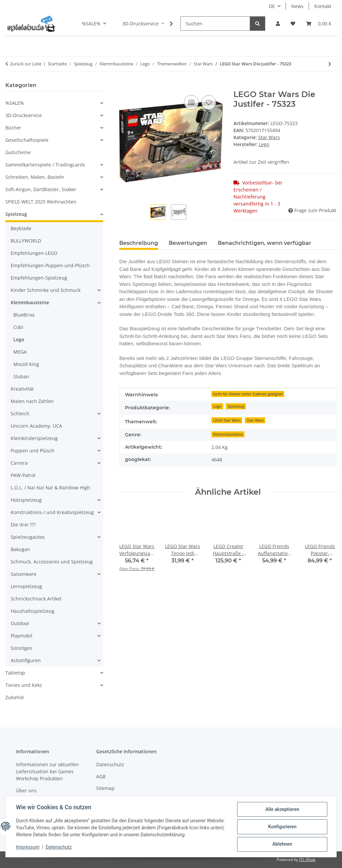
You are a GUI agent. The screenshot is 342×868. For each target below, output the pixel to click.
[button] (278, 24)
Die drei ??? (23, 525)
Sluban (21, 376)
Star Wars (269, 137)
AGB (101, 776)
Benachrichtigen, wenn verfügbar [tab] (265, 243)
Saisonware (24, 574)
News (297, 6)
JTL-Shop (307, 859)
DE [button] (272, 6)
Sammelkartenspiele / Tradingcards (45, 165)
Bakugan (20, 549)
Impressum (28, 847)
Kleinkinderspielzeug (34, 438)
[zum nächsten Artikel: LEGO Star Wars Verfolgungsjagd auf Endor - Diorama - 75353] (330, 64)
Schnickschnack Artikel (36, 599)
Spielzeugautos (28, 537)
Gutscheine (18, 152)
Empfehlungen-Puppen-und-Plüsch (50, 265)
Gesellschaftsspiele (27, 140)
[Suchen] (215, 24)
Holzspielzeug (26, 500)
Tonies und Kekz (24, 685)
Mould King (26, 364)
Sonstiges (21, 648)
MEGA (20, 352)
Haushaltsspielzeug (33, 611)
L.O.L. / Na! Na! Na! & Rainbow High (50, 488)
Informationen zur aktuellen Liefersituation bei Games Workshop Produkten (47, 771)
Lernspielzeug (26, 586)
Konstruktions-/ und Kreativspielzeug (52, 512)
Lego (217, 406)
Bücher (13, 128)
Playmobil (22, 636)
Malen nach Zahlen (32, 401)
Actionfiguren (26, 660)
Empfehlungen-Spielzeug (39, 278)
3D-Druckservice (24, 115)
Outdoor (20, 623)
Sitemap (105, 788)
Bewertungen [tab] (188, 243)
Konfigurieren (282, 827)
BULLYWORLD (26, 241)
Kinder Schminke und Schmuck (46, 290)
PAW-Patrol (23, 475)
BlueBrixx (24, 315)
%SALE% (15, 103)
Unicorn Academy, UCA (36, 426)
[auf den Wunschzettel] (209, 102)
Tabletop (15, 673)
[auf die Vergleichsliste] (191, 102)
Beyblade (21, 228)
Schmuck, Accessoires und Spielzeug (52, 562)
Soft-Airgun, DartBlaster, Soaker (41, 189)
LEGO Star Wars (227, 420)
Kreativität (22, 389)
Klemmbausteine (228, 434)
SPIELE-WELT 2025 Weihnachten (41, 202)
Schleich (20, 413)
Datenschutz (59, 847)
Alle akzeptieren (282, 810)
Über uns (26, 790)
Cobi (18, 327)
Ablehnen (282, 844)
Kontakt (323, 6)
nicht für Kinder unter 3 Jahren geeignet (248, 394)
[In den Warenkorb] (125, 86)
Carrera (19, 463)
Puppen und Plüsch (33, 451)
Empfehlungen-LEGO (34, 253)
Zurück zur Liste (26, 64)
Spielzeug (236, 406)
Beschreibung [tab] (139, 243)
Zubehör (15, 697)
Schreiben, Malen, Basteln (35, 177)
